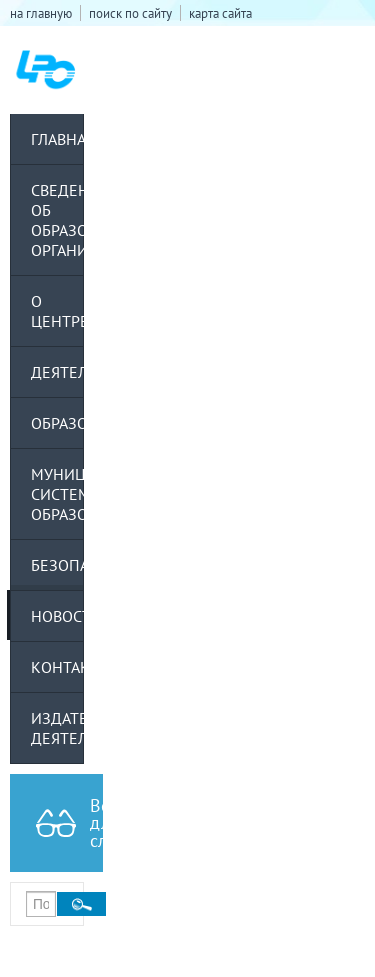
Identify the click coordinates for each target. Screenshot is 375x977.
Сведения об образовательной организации (57, 220)
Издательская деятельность (57, 728)
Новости (57, 616)
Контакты (57, 667)
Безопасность (57, 565)
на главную (41, 13)
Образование (57, 423)
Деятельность (57, 372)
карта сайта (220, 13)
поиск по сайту (130, 13)
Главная (57, 139)
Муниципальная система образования (57, 494)
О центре (57, 311)
